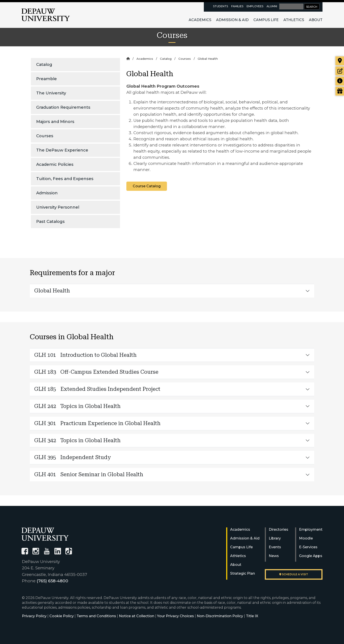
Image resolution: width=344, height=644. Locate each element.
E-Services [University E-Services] (308, 547)
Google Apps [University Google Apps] (311, 556)
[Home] (128, 59)
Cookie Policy (62, 616)
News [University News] (274, 556)
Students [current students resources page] (220, 6)
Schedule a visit (294, 574)
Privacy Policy (34, 616)
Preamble (47, 79)
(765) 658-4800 (52, 581)
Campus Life (266, 20)
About (316, 20)
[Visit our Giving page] (340, 91)
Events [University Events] (275, 547)
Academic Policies (55, 164)
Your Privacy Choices (176, 616)
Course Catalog (147, 186)
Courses (45, 136)
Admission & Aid (232, 20)
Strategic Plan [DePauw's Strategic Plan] (243, 573)
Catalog (44, 64)
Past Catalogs (50, 221)
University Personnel (58, 207)
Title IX (252, 616)
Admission (47, 193)
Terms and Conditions (96, 616)
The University (51, 93)
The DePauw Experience (62, 150)
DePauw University (46, 15)
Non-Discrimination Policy (220, 616)
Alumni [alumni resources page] (272, 6)
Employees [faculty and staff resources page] (255, 6)
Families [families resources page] (237, 6)
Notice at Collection (137, 616)
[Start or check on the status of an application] (340, 71)
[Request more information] (340, 81)
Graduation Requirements (63, 107)
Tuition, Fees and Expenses (65, 179)
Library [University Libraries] (275, 538)
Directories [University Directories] (279, 529)
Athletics (294, 20)
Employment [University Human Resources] (311, 529)
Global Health (52, 291)
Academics (200, 20)
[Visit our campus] (340, 61)
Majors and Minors (55, 122)
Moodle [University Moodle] (306, 538)
